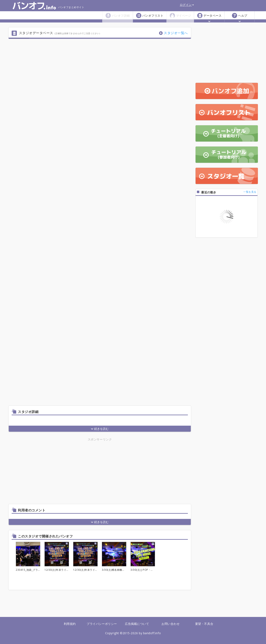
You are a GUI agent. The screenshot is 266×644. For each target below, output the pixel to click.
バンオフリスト (153, 16)
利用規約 (70, 624)
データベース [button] (212, 18)
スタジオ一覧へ (176, 33)
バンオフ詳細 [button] (121, 18)
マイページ (184, 16)
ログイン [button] (187, 5)
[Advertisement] (63, 471)
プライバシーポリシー (102, 624)
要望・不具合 (204, 624)
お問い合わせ (171, 624)
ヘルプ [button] (243, 18)
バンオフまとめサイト (48, 6)
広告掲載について (137, 624)
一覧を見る (250, 192)
